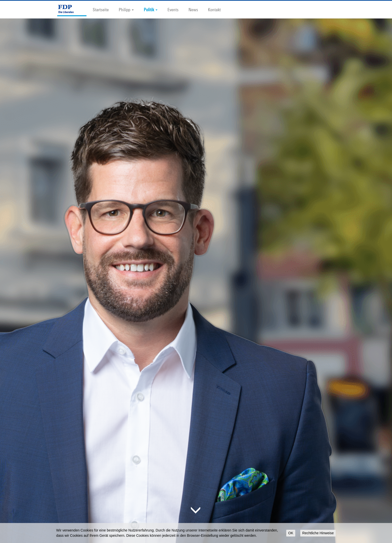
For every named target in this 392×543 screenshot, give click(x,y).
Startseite (101, 9)
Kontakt (214, 9)
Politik (151, 9)
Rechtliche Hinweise (318, 533)
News (193, 9)
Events (173, 9)
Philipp (126, 9)
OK (291, 533)
